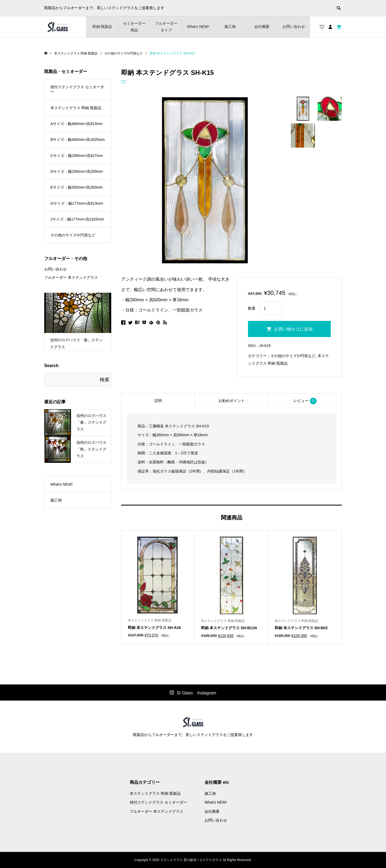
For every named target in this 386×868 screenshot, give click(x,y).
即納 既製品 (102, 27)
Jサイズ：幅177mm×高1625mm (77, 219)
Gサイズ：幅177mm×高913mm (77, 203)
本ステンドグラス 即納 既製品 (76, 108)
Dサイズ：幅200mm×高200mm (77, 171)
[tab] (158, 401)
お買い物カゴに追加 (293, 329)
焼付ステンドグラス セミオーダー (77, 89)
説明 (158, 401)
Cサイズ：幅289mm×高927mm (77, 156)
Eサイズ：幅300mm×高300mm (77, 187)
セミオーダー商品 (134, 27)
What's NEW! (62, 484)
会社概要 (262, 27)
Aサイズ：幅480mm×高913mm (77, 124)
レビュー (305, 401)
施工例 (230, 27)
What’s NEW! (198, 27)
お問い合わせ (294, 27)
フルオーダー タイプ (166, 27)
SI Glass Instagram (196, 693)
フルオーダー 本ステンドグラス (71, 277)
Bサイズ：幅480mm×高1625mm (78, 140)
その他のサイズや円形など (293, 356)
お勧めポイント (232, 401)
